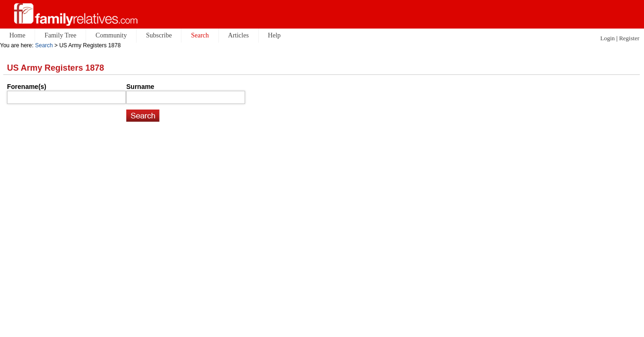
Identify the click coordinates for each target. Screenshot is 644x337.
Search (44, 45)
